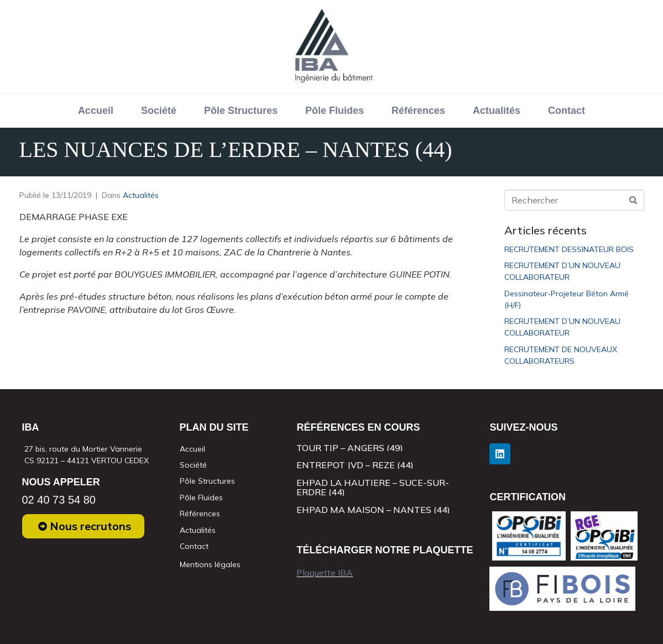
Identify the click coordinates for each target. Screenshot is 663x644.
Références (418, 111)
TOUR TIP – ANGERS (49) (350, 448)
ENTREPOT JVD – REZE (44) (355, 465)
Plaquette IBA (325, 573)
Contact (567, 111)
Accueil (96, 111)
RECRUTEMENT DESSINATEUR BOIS (569, 249)
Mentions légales (210, 564)
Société (159, 111)
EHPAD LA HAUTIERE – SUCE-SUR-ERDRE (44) (373, 488)
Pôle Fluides (335, 111)
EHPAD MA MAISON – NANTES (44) (373, 510)
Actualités (497, 111)
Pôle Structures (241, 111)
